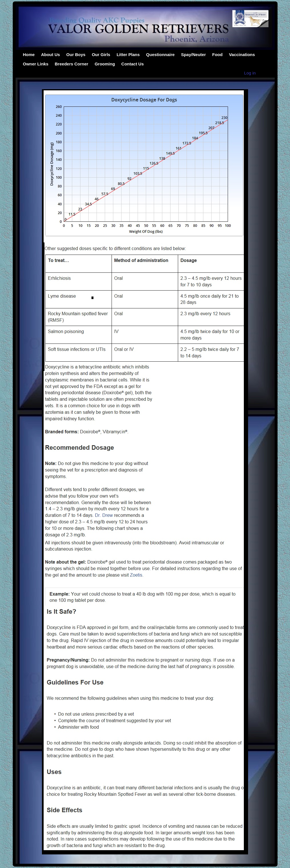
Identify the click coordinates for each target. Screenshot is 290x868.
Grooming (105, 64)
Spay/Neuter (193, 55)
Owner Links (36, 64)
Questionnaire (160, 55)
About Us (51, 55)
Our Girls (101, 55)
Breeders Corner (71, 64)
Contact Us (132, 64)
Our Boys (76, 55)
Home (29, 55)
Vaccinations (242, 55)
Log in (250, 73)
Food (217, 55)
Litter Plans (128, 55)
